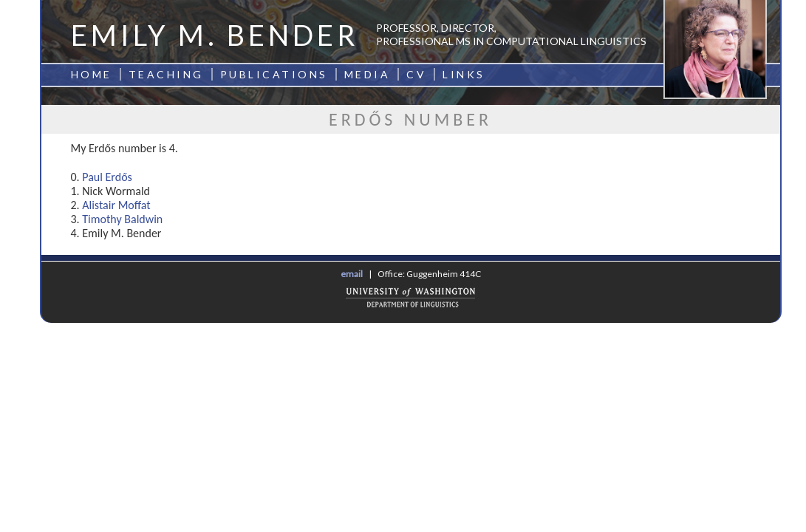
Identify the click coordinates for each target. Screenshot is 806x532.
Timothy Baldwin (122, 219)
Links (464, 74)
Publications (274, 74)
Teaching (166, 74)
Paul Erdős (107, 177)
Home (92, 74)
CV (416, 74)
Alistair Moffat (116, 205)
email (352, 274)
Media (368, 74)
